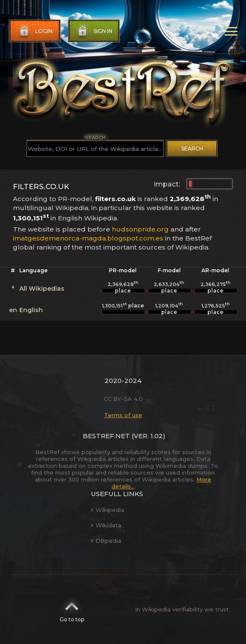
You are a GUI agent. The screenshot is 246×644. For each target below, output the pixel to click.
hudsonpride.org (140, 229)
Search (192, 149)
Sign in (94, 31)
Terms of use (123, 415)
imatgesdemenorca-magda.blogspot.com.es (88, 238)
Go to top (72, 609)
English (31, 310)
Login (35, 31)
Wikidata (106, 525)
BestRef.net (106, 436)
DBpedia (106, 541)
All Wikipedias (42, 289)
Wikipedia (108, 510)
